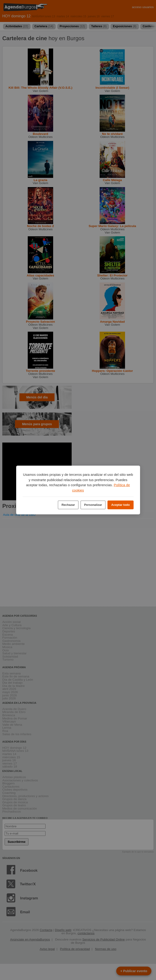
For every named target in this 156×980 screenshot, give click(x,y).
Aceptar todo (120, 505)
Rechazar (68, 505)
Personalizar (93, 505)
